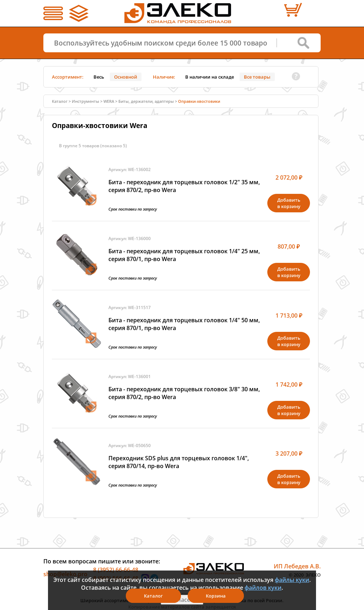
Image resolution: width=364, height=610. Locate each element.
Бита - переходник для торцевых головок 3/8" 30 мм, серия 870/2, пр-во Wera (184, 393)
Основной (126, 77)
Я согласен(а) (182, 600)
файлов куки (263, 588)
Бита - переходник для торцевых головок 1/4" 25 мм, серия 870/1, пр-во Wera (184, 255)
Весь (99, 77)
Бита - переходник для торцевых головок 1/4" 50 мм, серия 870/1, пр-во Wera (184, 324)
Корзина (216, 596)
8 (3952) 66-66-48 (116, 570)
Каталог (60, 101)
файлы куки (292, 580)
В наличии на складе (210, 77)
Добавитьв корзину (289, 203)
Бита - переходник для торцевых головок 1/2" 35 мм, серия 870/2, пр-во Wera (184, 186)
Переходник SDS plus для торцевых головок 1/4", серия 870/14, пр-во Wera (179, 462)
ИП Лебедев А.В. (297, 566)
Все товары (257, 77)
